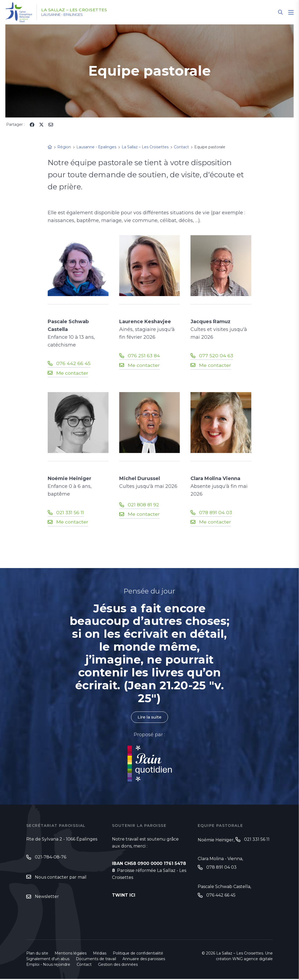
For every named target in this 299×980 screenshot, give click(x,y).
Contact (84, 966)
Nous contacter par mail (61, 878)
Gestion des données (118, 966)
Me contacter (72, 373)
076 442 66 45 (73, 363)
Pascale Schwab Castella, (224, 888)
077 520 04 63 (216, 356)
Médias (100, 954)
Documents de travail (96, 960)
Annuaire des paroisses (144, 960)
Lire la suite (149, 718)
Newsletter (47, 897)
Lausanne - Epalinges (67, 15)
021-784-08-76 (51, 858)
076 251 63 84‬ (144, 356)
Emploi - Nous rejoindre (48, 966)
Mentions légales (71, 954)
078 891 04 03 (221, 868)
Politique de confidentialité (138, 954)
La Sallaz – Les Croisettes (78, 10)
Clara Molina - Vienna (220, 859)
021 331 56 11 (70, 513)
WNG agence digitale (253, 960)
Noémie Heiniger (216, 840)
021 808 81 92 (143, 505)
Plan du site (37, 954)
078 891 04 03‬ (216, 513)
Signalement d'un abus (48, 960)
